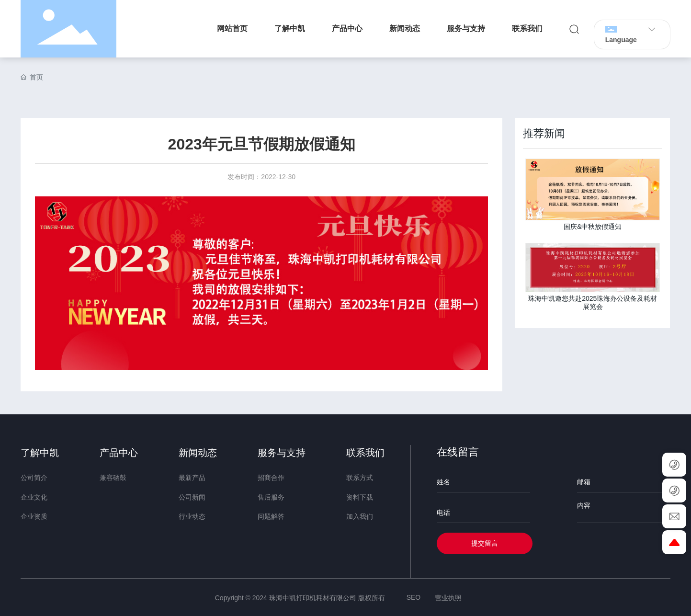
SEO (414, 597)
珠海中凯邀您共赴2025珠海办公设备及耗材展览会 (593, 302)
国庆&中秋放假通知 (593, 227)
